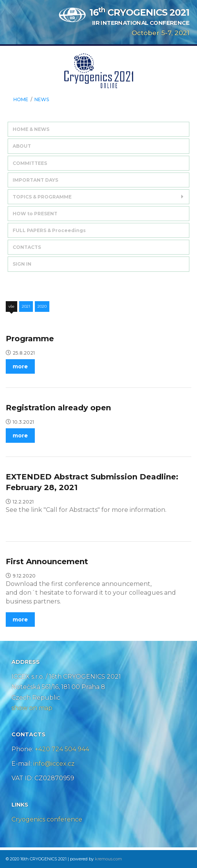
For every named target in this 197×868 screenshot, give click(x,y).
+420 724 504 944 (62, 749)
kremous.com (108, 859)
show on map (32, 708)
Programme (30, 339)
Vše (11, 306)
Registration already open (58, 408)
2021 (26, 306)
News (42, 100)
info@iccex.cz (53, 764)
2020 (42, 306)
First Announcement (47, 561)
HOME (21, 100)
